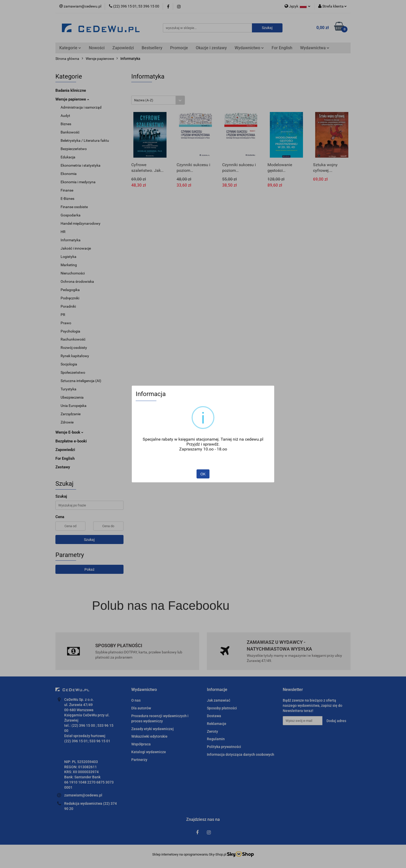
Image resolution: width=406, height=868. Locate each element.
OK (203, 474)
